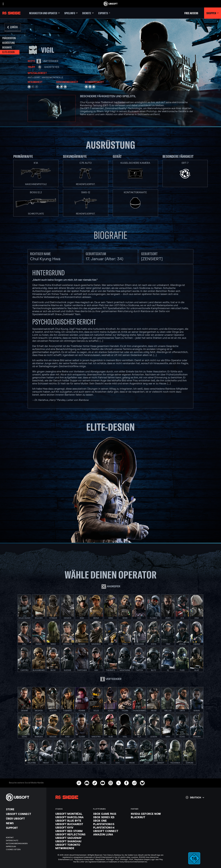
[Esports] (104, 13)
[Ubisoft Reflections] (73, 834)
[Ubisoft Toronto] (73, 845)
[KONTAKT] (25, 837)
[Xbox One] (111, 821)
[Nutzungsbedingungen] (25, 843)
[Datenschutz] (25, 840)
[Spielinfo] (71, 13)
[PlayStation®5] (111, 824)
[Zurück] (13, 27)
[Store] (25, 809)
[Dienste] (88, 13)
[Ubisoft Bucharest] (73, 824)
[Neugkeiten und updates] (44, 13)
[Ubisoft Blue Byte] (73, 821)
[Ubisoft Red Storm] (73, 831)
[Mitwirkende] (73, 848)
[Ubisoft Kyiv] (73, 827)
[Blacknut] (148, 817)
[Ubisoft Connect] (25, 814)
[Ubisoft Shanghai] (73, 841)
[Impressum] (25, 846)
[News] (25, 823)
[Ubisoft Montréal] (73, 814)
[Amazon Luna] (111, 834)
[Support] (25, 828)
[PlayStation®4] (111, 827)
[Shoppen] (213, 13)
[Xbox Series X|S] (111, 817)
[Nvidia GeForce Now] (148, 814)
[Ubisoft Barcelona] (73, 817)
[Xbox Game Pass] (111, 814)
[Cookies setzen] (13, 849)
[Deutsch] (195, 797)
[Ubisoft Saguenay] (73, 838)
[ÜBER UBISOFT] (25, 818)
